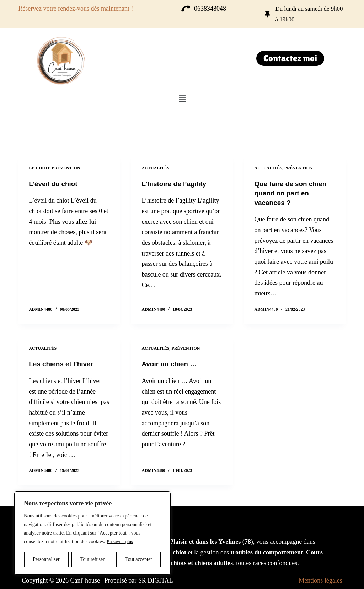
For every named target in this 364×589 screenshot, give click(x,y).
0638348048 (210, 9)
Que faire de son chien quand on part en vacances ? (293, 193)
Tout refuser (92, 559)
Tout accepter (139, 559)
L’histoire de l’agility (176, 184)
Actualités (155, 168)
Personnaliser (46, 559)
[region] (92, 533)
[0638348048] (186, 9)
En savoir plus (121, 541)
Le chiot (39, 168)
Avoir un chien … (171, 363)
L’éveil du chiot (54, 184)
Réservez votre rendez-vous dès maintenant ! (76, 9)
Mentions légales (320, 580)
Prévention (66, 168)
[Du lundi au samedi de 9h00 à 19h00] (267, 14)
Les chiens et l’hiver (63, 363)
